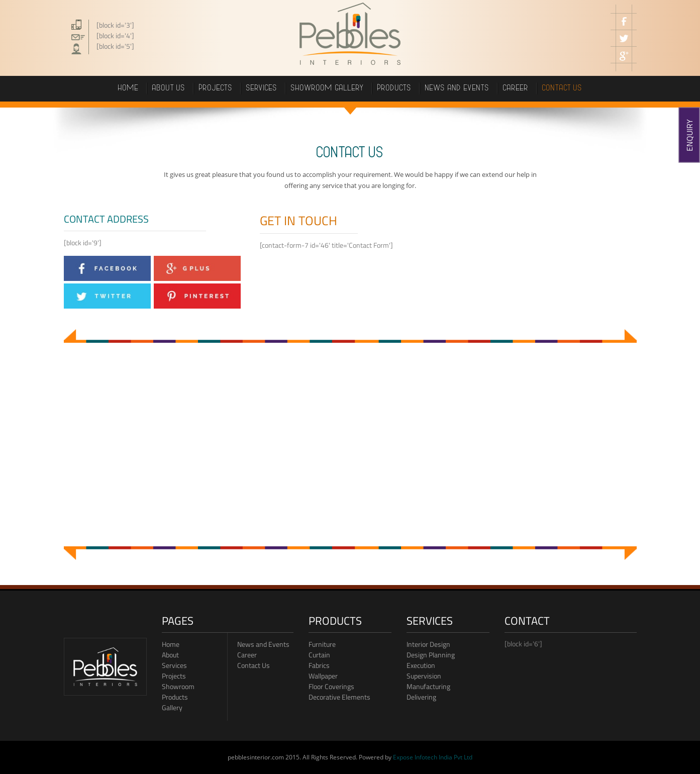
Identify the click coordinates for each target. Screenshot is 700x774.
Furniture (322, 644)
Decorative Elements (339, 697)
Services (262, 89)
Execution (421, 665)
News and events (457, 89)
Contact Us (254, 665)
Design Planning (431, 655)
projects (216, 89)
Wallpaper (323, 676)
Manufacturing (428, 686)
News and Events (263, 644)
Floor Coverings (331, 686)
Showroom (178, 686)
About (170, 655)
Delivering (421, 697)
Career (247, 655)
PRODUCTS (394, 89)
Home (128, 89)
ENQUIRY (689, 135)
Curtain (319, 655)
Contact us (562, 89)
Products (175, 697)
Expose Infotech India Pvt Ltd (433, 757)
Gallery (172, 707)
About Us (169, 89)
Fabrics (319, 665)
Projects (174, 676)
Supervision (424, 676)
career (516, 89)
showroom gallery (327, 89)
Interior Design (428, 644)
